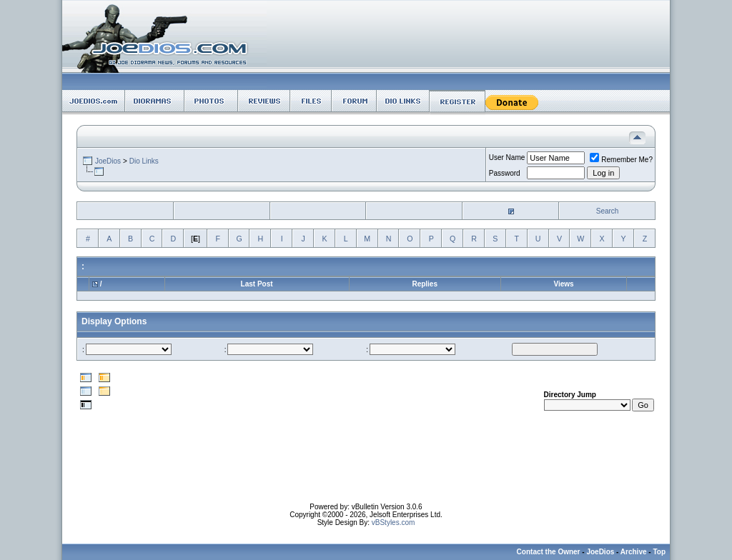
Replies (425, 284)
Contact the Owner (549, 552)
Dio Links (144, 161)
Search (608, 211)
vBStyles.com (394, 522)
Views (563, 284)
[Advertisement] (366, 471)
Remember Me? (621, 160)
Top (659, 552)
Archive (634, 552)
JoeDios (108, 161)
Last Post (257, 284)
